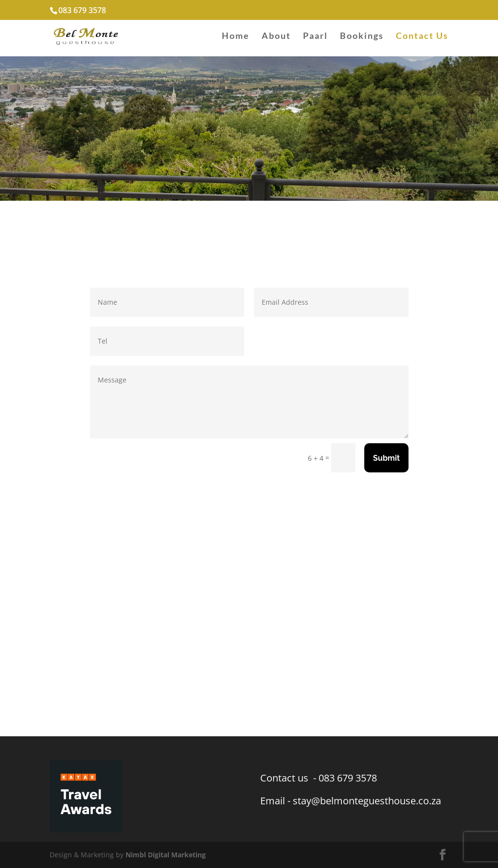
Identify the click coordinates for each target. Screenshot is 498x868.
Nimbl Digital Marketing (166, 855)
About (276, 36)
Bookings (362, 36)
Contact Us (422, 36)
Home (236, 36)
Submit (386, 458)
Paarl (315, 36)
